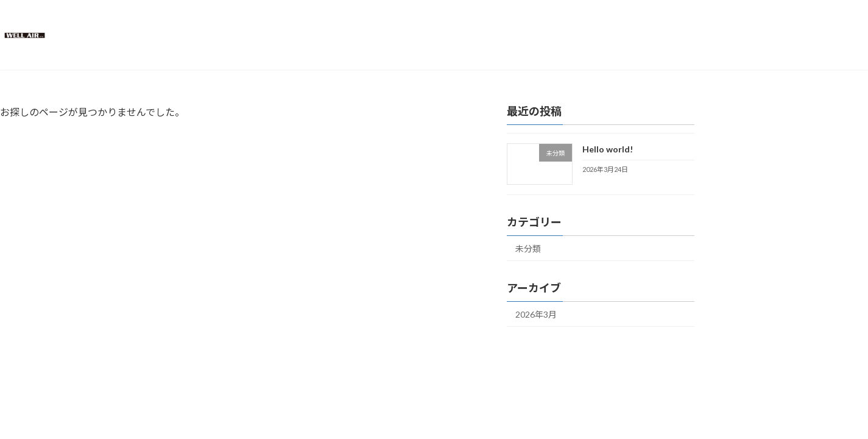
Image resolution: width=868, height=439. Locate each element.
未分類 (528, 248)
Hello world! (608, 149)
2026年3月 (536, 314)
